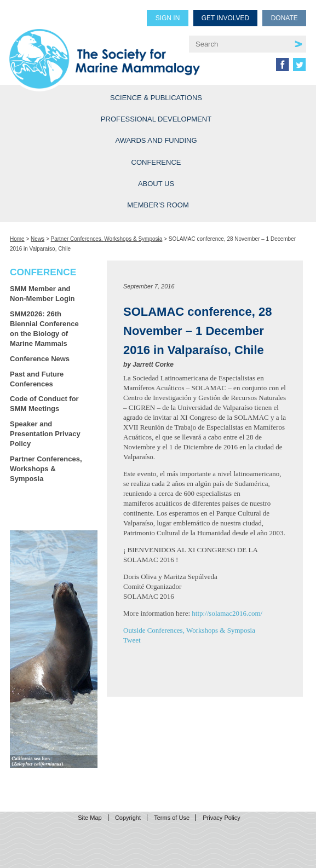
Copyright (128, 818)
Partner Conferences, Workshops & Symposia (107, 239)
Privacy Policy (221, 818)
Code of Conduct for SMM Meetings (44, 404)
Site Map (90, 818)
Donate (285, 18)
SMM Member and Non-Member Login (42, 294)
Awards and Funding (156, 140)
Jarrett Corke (153, 364)
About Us (156, 184)
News (38, 239)
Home (17, 239)
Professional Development (156, 119)
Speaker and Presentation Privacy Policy (45, 434)
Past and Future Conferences (37, 379)
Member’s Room (158, 205)
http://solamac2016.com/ (227, 613)
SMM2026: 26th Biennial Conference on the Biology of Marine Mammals (44, 329)
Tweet (132, 640)
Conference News (40, 359)
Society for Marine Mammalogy (105, 50)
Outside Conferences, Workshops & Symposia (189, 630)
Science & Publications (156, 98)
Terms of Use (172, 818)
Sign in (168, 18)
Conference (156, 162)
